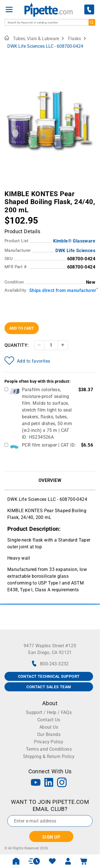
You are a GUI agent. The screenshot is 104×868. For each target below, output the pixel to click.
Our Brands (49, 734)
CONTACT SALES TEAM (49, 687)
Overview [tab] (50, 480)
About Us (49, 727)
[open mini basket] (84, 861)
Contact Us (49, 720)
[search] (92, 22)
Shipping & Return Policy (49, 756)
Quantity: (17, 345)
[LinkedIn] (49, 783)
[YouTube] (36, 783)
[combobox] (50, 22)
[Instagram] (62, 783)
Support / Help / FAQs (49, 712)
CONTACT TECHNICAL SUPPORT (49, 676)
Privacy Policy (49, 742)
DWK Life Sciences (75, 251)
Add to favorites (27, 361)
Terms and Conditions (49, 749)
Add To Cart (22, 328)
